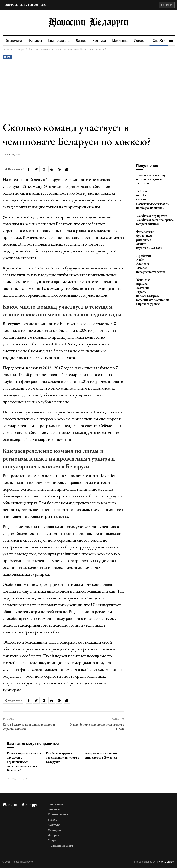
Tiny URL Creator (165, 862)
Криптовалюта (60, 41)
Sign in (167, 5)
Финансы (36, 41)
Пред (12, 779)
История (144, 41)
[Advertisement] (89, 90)
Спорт (7, 57)
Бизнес (83, 41)
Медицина (123, 41)
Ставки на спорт (62, 846)
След (23, 779)
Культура (102, 41)
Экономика (14, 41)
